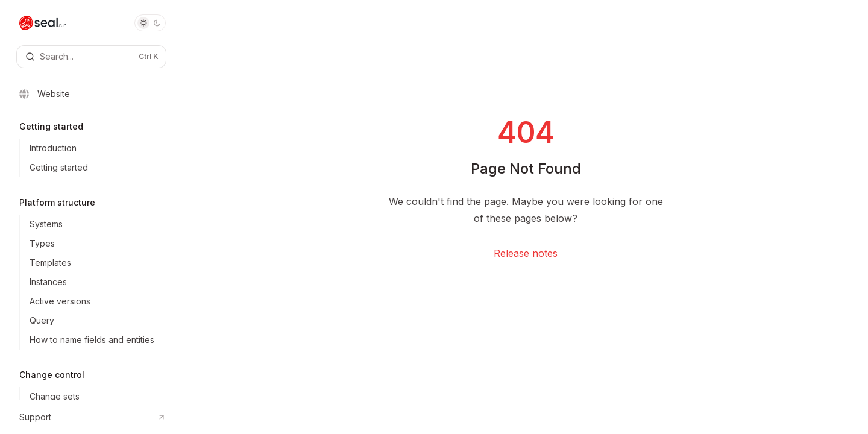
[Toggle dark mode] (150, 23)
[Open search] (91, 57)
